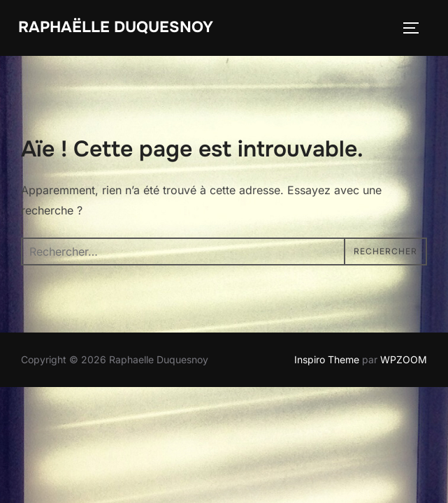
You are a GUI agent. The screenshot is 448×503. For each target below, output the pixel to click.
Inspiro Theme (327, 359)
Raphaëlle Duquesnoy (116, 27)
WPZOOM (404, 359)
